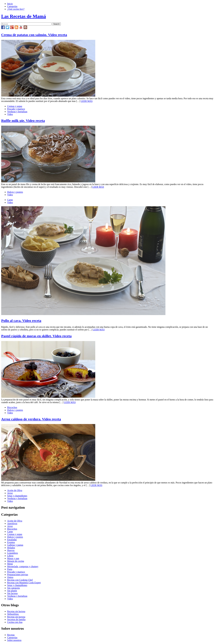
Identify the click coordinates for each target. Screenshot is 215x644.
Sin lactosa (12, 593)
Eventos (11, 542)
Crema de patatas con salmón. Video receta (34, 35)
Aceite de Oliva (15, 490)
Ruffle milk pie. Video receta (23, 121)
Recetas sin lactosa (16, 611)
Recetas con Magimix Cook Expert (24, 583)
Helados (11, 548)
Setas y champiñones (17, 496)
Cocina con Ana (15, 622)
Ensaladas (12, 540)
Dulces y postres (15, 192)
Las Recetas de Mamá (24, 16)
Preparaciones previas (18, 575)
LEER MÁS (87, 101)
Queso (10, 577)
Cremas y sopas (15, 106)
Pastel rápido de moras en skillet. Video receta (36, 336)
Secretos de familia (16, 619)
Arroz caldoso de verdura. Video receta (31, 419)
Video (10, 114)
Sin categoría (13, 588)
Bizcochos (12, 407)
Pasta (10, 569)
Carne (10, 200)
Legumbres (13, 553)
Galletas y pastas (15, 545)
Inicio (10, 4)
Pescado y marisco (16, 109)
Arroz (10, 493)
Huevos (11, 550)
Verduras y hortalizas (17, 112)
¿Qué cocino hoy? (16, 9)
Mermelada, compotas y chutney (23, 566)
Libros (10, 556)
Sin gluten (12, 591)
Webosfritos (13, 614)
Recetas (11, 635)
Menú (10, 564)
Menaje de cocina (16, 561)
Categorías (12, 6)
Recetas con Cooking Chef (20, 580)
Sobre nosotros (14, 640)
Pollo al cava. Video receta (21, 321)
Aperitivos (12, 523)
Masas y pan (13, 558)
